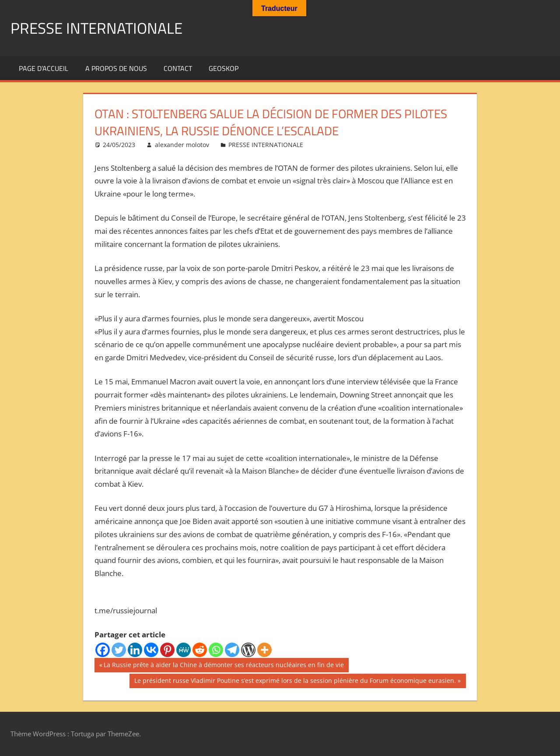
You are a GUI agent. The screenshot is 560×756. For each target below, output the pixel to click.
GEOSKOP (224, 68)
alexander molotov (182, 145)
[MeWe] (184, 650)
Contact (178, 68)
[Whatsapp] (216, 650)
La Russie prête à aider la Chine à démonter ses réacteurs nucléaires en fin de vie (224, 666)
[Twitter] (119, 650)
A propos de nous (116, 68)
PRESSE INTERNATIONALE (98, 28)
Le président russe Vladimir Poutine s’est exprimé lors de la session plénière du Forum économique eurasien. (295, 682)
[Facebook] (103, 650)
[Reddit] (200, 650)
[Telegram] (232, 650)
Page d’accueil (44, 68)
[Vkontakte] (151, 650)
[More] (264, 650)
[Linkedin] (135, 650)
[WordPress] (248, 650)
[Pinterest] (167, 650)
